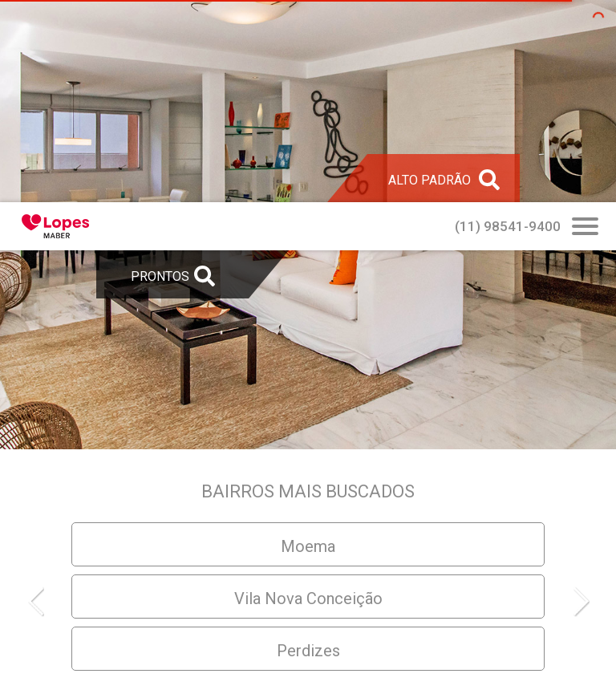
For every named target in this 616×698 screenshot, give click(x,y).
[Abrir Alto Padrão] (444, 178)
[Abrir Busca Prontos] (585, 228)
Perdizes (308, 651)
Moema (308, 546)
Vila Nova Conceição (308, 599)
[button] (43, 601)
